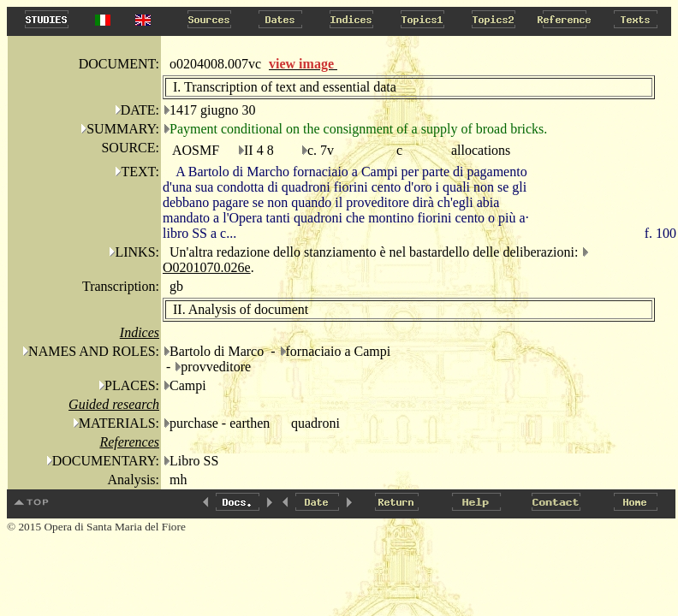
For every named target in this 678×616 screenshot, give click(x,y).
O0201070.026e (207, 267)
